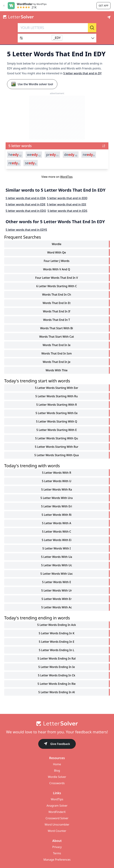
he (15, 155)
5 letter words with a (56, 523)
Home (57, 764)
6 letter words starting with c (57, 286)
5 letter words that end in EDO (26, 211)
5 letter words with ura (57, 498)
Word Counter (57, 831)
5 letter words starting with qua (57, 455)
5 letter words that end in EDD (67, 198)
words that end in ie (57, 345)
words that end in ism (57, 353)
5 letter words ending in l (57, 650)
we (34, 155)
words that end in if (57, 311)
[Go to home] (57, 724)
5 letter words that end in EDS (67, 211)
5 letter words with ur (57, 590)
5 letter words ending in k (57, 633)
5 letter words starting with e (56, 430)
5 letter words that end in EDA (26, 198)
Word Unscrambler (57, 825)
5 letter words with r (56, 473)
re (14, 163)
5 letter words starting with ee (57, 413)
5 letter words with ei (57, 540)
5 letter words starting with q (57, 421)
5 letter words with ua (57, 557)
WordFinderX (57, 812)
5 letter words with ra (57, 489)
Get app (103, 6)
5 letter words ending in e (56, 642)
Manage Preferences (57, 860)
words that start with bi (57, 328)
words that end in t (57, 320)
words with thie (57, 370)
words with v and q (57, 269)
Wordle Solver (57, 777)
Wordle (56, 244)
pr (52, 155)
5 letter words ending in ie (56, 667)
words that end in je (57, 362)
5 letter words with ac (56, 607)
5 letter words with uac (57, 574)
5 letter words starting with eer (56, 388)
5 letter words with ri (56, 515)
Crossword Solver (57, 818)
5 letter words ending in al (56, 692)
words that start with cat (57, 337)
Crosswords (57, 783)
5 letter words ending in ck (56, 675)
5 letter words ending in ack (57, 625)
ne (89, 155)
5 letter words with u (57, 481)
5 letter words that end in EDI (66, 204)
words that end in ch (56, 295)
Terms (57, 853)
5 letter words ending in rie (57, 684)
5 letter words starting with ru (57, 396)
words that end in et (57, 303)
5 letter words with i (57, 548)
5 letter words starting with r (57, 405)
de (71, 155)
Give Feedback (57, 744)
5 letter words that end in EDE (26, 204)
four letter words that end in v (57, 278)
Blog (57, 771)
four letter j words (57, 261)
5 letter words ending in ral (57, 658)
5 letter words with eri (57, 506)
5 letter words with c (56, 532)
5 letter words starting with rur (56, 447)
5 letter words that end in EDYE (26, 230)
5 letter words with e (57, 582)
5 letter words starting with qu (57, 438)
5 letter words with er (57, 599)
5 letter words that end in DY (82, 73)
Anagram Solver (57, 806)
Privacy (57, 847)
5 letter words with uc (57, 565)
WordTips (66, 177)
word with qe (56, 252)
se (31, 163)
